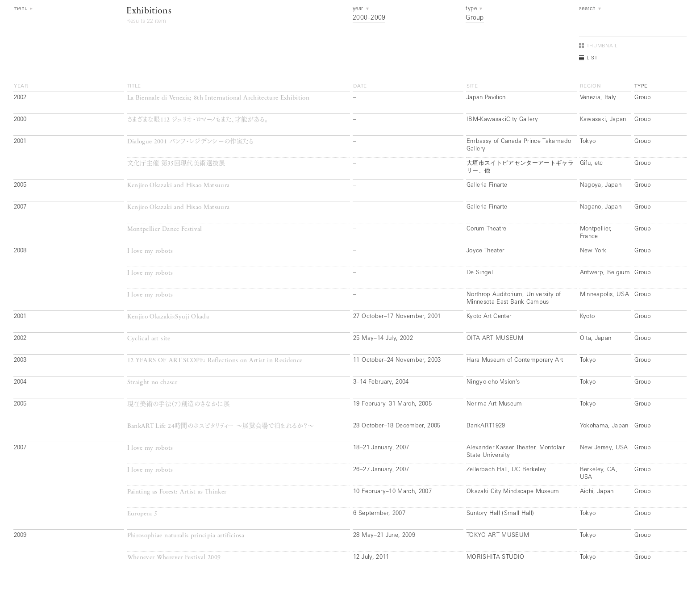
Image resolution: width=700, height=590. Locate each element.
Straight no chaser (152, 383)
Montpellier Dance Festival (165, 229)
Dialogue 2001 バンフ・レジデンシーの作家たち (191, 142)
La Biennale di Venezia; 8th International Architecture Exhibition (218, 98)
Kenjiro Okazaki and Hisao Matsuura (179, 186)
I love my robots (150, 251)
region (591, 86)
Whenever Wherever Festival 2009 (174, 558)
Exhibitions (149, 11)
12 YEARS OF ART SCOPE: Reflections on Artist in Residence (215, 361)
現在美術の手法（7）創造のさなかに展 (179, 404)
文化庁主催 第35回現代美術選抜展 (176, 164)
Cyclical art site (149, 339)
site (472, 86)
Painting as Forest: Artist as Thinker (177, 492)
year (21, 86)
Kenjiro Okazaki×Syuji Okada (168, 317)
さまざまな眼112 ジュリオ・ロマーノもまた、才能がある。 (198, 120)
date (360, 86)
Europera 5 (142, 514)
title (134, 86)
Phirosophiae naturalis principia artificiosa (186, 536)
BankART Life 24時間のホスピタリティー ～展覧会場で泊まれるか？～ (221, 426)
